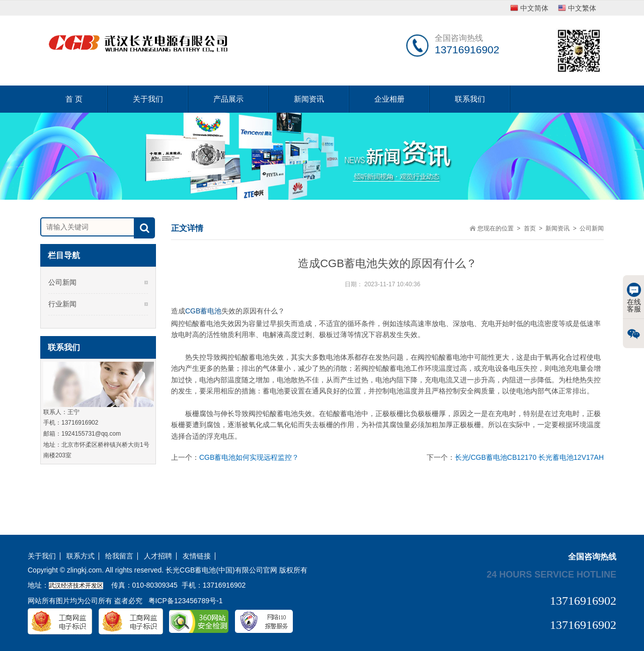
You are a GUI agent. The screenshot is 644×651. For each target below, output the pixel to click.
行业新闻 (62, 304)
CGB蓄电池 (203, 311)
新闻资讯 (309, 99)
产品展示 (228, 99)
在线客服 (634, 298)
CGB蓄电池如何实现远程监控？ (249, 457)
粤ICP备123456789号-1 (186, 601)
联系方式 (80, 556)
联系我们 (470, 99)
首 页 (74, 99)
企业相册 (389, 99)
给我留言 (119, 556)
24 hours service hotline (551, 574)
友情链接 (197, 556)
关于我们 (148, 99)
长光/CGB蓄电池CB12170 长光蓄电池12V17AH (529, 457)
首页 (530, 228)
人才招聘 (158, 556)
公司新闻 (62, 282)
